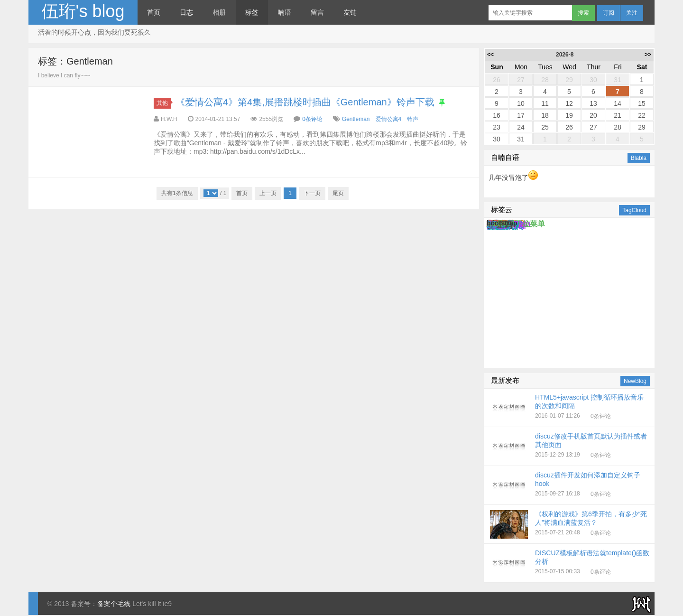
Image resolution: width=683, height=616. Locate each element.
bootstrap (502, 223)
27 (521, 80)
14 (618, 103)
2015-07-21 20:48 (570, 524)
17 (521, 115)
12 (569, 103)
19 (569, 115)
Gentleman (356, 119)
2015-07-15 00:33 (570, 563)
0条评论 (312, 119)
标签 (252, 12)
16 (497, 115)
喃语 (285, 12)
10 (521, 103)
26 (497, 80)
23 (497, 127)
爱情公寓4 (389, 119)
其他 (164, 103)
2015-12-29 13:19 (570, 447)
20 (593, 115)
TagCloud (634, 210)
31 (618, 80)
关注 (632, 13)
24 (521, 127)
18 (545, 115)
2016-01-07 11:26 (570, 408)
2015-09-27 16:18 (570, 485)
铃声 (413, 119)
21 (618, 115)
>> (648, 55)
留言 (317, 12)
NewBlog (635, 381)
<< (490, 55)
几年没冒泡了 (513, 177)
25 (545, 127)
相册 (219, 12)
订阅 (609, 13)
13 (593, 103)
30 (593, 80)
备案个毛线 (114, 604)
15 (642, 103)
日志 (186, 12)
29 (569, 80)
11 (545, 103)
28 (545, 80)
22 (642, 115)
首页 (154, 12)
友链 (350, 12)
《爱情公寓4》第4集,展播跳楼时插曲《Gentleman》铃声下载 (305, 102)
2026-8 (565, 55)
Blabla (639, 158)
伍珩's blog (83, 11)
